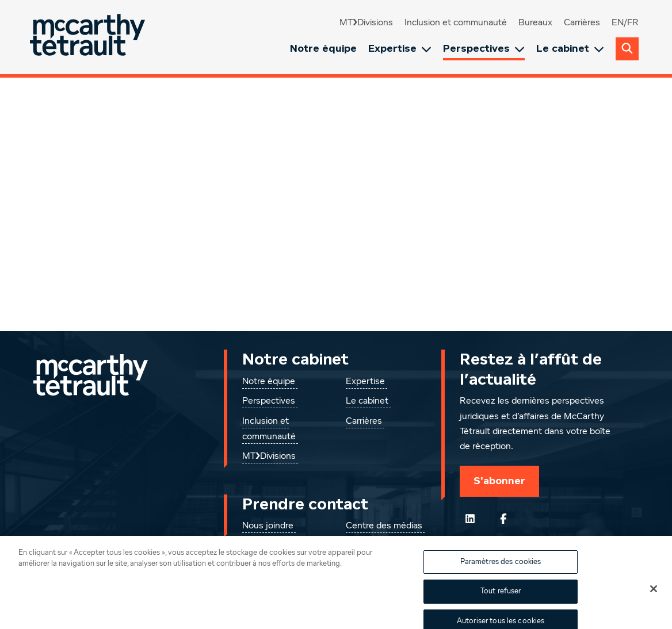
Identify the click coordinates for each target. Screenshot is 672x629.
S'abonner (499, 481)
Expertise (400, 49)
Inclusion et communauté (456, 23)
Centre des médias (384, 526)
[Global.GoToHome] (89, 37)
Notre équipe (323, 48)
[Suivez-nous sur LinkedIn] (470, 519)
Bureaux (535, 23)
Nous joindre (268, 526)
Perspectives (484, 49)
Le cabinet (570, 49)
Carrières (582, 23)
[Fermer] (654, 596)
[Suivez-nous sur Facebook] (503, 519)
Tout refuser (501, 599)
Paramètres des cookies (501, 569)
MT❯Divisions (366, 23)
